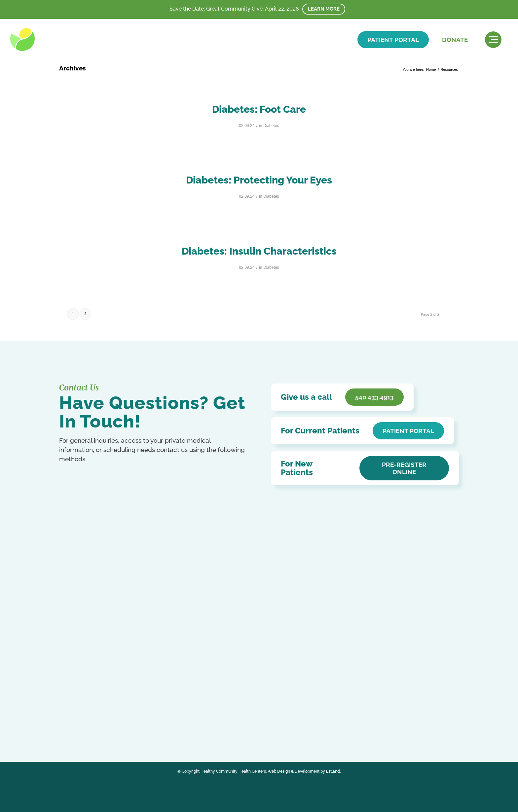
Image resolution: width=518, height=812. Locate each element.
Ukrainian (83, 728)
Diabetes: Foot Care (259, 109)
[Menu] (493, 40)
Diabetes (271, 126)
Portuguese (120, 721)
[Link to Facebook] (65, 697)
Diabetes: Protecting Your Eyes (259, 180)
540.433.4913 (90, 642)
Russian (140, 721)
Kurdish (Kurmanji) (90, 721)
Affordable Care (207, 652)
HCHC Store (203, 671)
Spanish (156, 721)
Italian (65, 721)
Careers (198, 662)
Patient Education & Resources (225, 643)
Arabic (65, 713)
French (135, 713)
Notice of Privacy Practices (220, 623)
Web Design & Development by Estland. (304, 771)
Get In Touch (92, 655)
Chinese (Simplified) (92, 713)
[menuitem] (493, 40)
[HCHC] (56, 40)
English (120, 713)
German (151, 713)
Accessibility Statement (216, 633)
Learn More (324, 9)
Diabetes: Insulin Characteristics (259, 251)
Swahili (66, 728)
